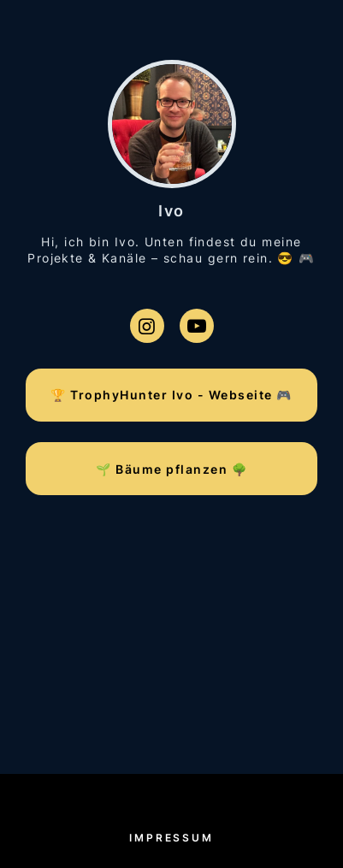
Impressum (171, 838)
